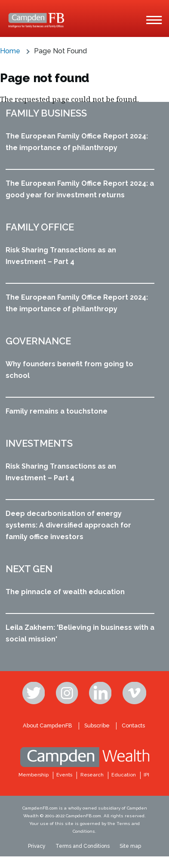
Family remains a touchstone (57, 411)
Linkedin (101, 693)
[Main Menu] (154, 20)
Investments (39, 443)
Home (10, 51)
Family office (40, 227)
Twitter (34, 693)
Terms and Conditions (83, 846)
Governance (38, 341)
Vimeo (135, 693)
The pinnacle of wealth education (65, 592)
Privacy (37, 846)
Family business (46, 113)
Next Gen (29, 569)
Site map (130, 846)
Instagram (68, 693)
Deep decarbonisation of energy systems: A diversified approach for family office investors (68, 525)
